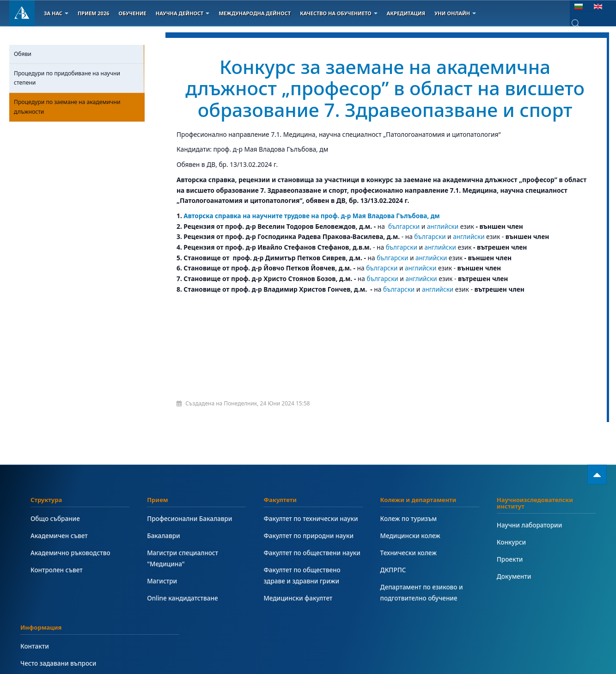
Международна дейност (255, 13)
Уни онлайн (455, 13)
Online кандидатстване (183, 598)
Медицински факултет (298, 598)
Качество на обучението (339, 13)
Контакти (35, 646)
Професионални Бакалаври (190, 518)
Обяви (23, 54)
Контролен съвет (57, 570)
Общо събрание (56, 518)
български (404, 226)
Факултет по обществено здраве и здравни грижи (302, 575)
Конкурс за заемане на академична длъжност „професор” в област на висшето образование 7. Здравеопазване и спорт (385, 88)
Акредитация (406, 13)
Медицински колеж (411, 536)
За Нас (56, 13)
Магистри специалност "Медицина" (183, 558)
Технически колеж (409, 553)
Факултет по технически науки (311, 518)
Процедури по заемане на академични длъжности (67, 107)
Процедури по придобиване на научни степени (67, 78)
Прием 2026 (94, 13)
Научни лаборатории (530, 525)
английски (443, 226)
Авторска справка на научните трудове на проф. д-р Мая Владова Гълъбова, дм (314, 216)
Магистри (162, 581)
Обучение (132, 13)
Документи (514, 576)
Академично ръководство (71, 553)
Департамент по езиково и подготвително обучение (422, 592)
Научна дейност (183, 13)
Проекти (510, 559)
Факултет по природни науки (309, 536)
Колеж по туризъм (409, 518)
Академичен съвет (60, 536)
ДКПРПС (393, 570)
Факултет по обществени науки (313, 553)
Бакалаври (164, 536)
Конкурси (512, 542)
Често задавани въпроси (59, 663)
